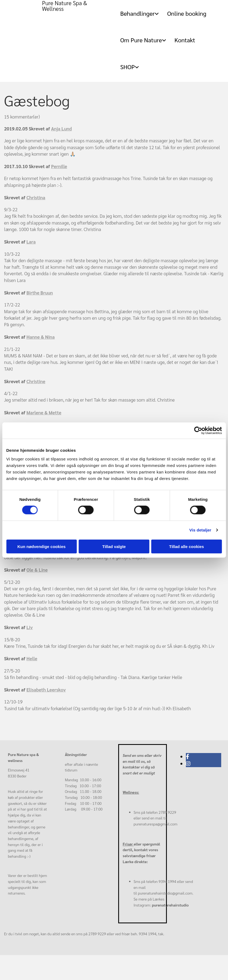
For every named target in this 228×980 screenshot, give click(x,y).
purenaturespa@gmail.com (156, 824)
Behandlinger (137, 13)
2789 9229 (168, 812)
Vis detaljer (200, 530)
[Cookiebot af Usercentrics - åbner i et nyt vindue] (198, 431)
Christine (36, 381)
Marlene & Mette (44, 412)
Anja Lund (61, 129)
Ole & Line (37, 570)
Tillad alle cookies (186, 546)
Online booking (187, 13)
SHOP (127, 67)
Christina (36, 197)
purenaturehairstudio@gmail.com (165, 893)
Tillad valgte (114, 546)
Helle (32, 658)
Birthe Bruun (40, 293)
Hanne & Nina (40, 337)
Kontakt (185, 40)
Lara (31, 242)
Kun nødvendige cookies (42, 546)
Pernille (59, 166)
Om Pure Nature (141, 40)
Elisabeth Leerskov (46, 690)
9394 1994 (168, 881)
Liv (29, 627)
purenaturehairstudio (170, 905)
